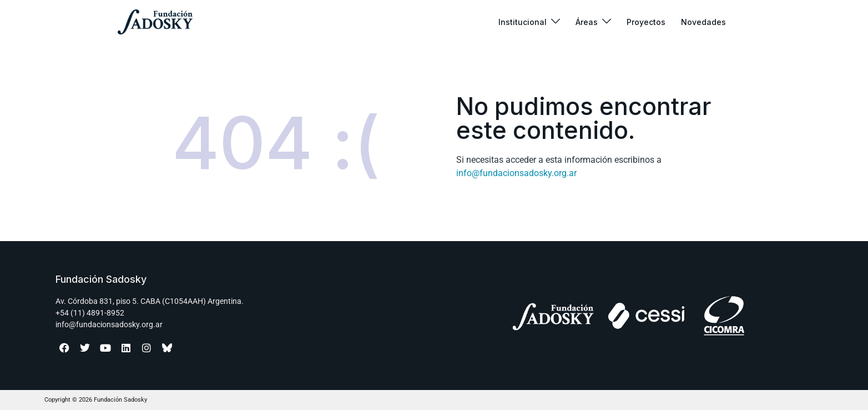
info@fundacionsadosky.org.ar (516, 173)
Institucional (523, 22)
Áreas (587, 22)
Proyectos (646, 22)
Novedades (703, 22)
